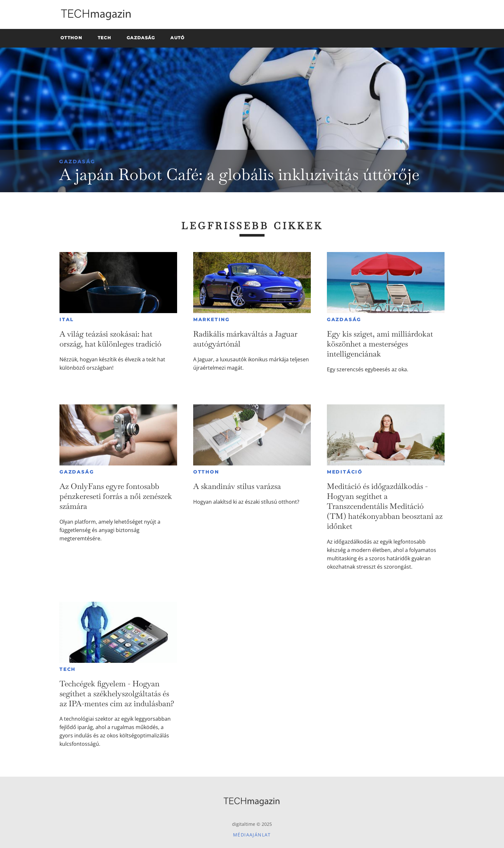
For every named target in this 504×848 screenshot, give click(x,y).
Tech (67, 669)
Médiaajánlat (252, 835)
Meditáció (345, 472)
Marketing (212, 320)
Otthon (206, 472)
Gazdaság (77, 162)
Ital (67, 320)
